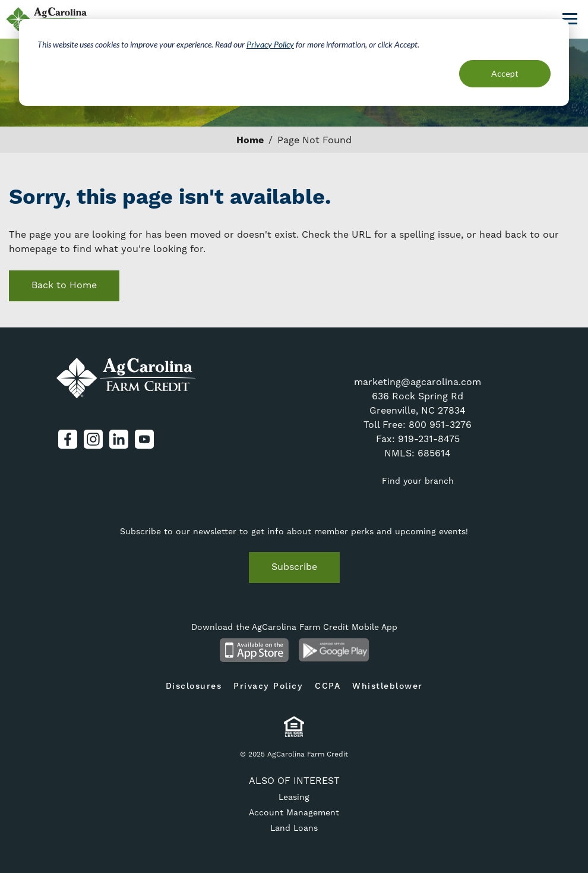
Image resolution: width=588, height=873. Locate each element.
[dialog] (294, 62)
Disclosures (194, 686)
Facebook (68, 439)
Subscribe (294, 567)
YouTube (144, 439)
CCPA (328, 686)
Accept (505, 73)
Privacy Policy (270, 44)
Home (250, 140)
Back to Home (64, 285)
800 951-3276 (440, 425)
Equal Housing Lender (294, 727)
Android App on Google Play (334, 650)
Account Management (294, 812)
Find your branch (418, 481)
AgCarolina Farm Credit (126, 379)
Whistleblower (388, 686)
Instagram (93, 439)
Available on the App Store (254, 650)
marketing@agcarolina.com (418, 382)
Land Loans (294, 828)
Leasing (294, 797)
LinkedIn (119, 439)
